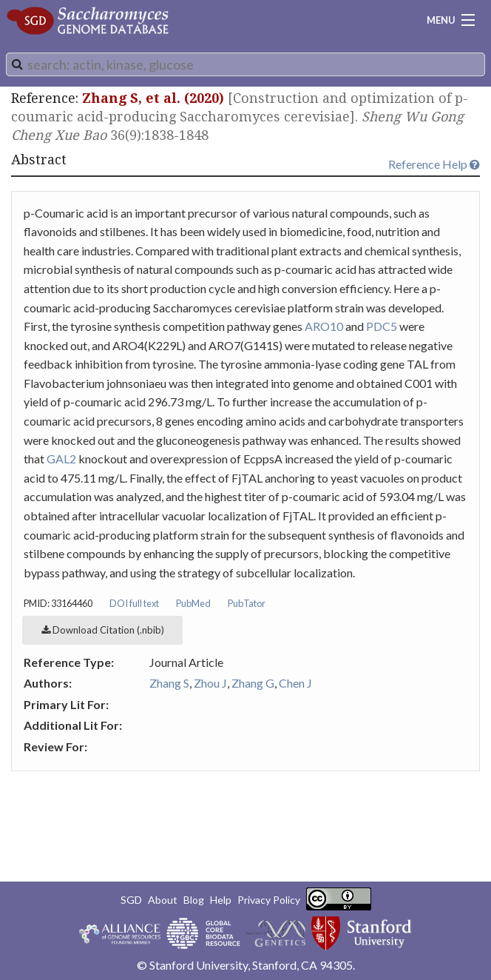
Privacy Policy (269, 900)
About (163, 900)
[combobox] (245, 64)
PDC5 (382, 326)
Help (221, 900)
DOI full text (134, 603)
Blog (194, 900)
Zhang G (253, 683)
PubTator (247, 603)
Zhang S (169, 683)
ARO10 (324, 326)
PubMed (193, 603)
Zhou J (210, 683)
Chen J (295, 683)
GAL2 (61, 459)
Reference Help (434, 164)
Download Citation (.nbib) (103, 630)
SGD (131, 900)
